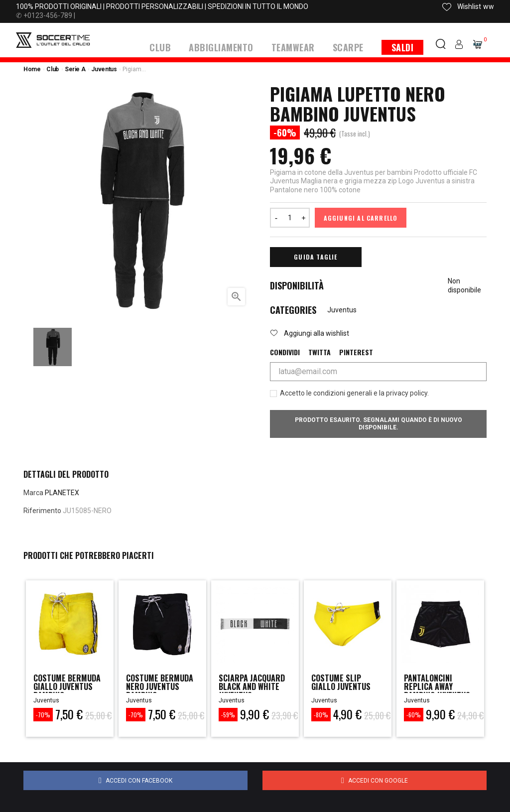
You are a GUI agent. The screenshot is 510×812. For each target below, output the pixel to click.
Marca (33, 492)
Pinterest (356, 352)
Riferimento (42, 510)
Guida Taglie (316, 256)
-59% (228, 714)
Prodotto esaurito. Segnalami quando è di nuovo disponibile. (379, 423)
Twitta (319, 352)
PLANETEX (62, 492)
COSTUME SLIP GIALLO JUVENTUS (344, 683)
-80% (321, 714)
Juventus (342, 309)
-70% (43, 714)
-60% (414, 714)
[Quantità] (290, 217)
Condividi (285, 352)
